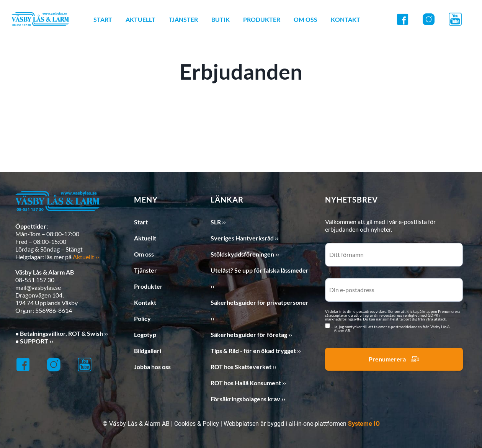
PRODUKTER (262, 19)
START (103, 19)
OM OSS (306, 19)
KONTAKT (346, 19)
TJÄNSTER (183, 19)
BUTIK (221, 19)
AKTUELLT (141, 19)
